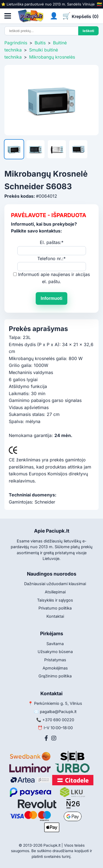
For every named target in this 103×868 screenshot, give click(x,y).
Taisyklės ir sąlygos (55, 600)
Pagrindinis (16, 43)
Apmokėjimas (55, 668)
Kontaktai (55, 616)
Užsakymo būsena (55, 652)
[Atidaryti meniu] (8, 16)
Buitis (40, 43)
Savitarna (55, 644)
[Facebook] (46, 738)
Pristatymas (55, 660)
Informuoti (51, 298)
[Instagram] (54, 738)
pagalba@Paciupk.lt (58, 712)
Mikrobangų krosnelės (52, 57)
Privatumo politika (55, 608)
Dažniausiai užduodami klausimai (55, 584)
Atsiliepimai (55, 592)
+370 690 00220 (58, 720)
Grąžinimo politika (55, 676)
